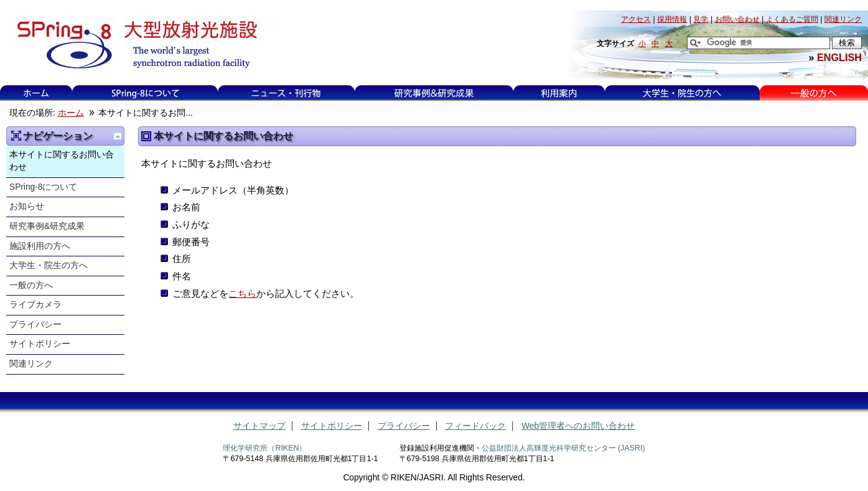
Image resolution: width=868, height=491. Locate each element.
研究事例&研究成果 (434, 93)
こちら (242, 293)
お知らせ (27, 206)
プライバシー (35, 325)
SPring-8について (145, 93)
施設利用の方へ (40, 246)
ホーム (36, 93)
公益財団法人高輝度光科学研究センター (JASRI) (563, 448)
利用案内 (559, 93)
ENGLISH (839, 57)
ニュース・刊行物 (286, 93)
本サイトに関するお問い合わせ (62, 161)
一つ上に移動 (118, 136)
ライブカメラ (35, 305)
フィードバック (475, 426)
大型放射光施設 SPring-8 (133, 45)
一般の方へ (814, 93)
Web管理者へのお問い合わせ (578, 426)
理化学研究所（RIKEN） (264, 448)
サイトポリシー (40, 344)
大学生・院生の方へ (682, 93)
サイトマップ (259, 426)
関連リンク (31, 364)
